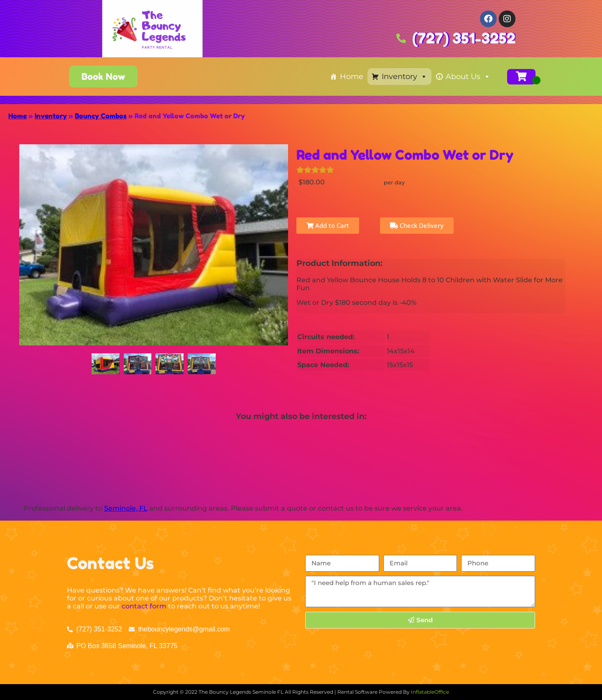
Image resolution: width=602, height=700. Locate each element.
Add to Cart (328, 225)
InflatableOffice (430, 692)
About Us (468, 77)
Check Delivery (417, 225)
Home (352, 77)
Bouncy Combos (101, 116)
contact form (144, 606)
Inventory (404, 77)
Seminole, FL (126, 508)
